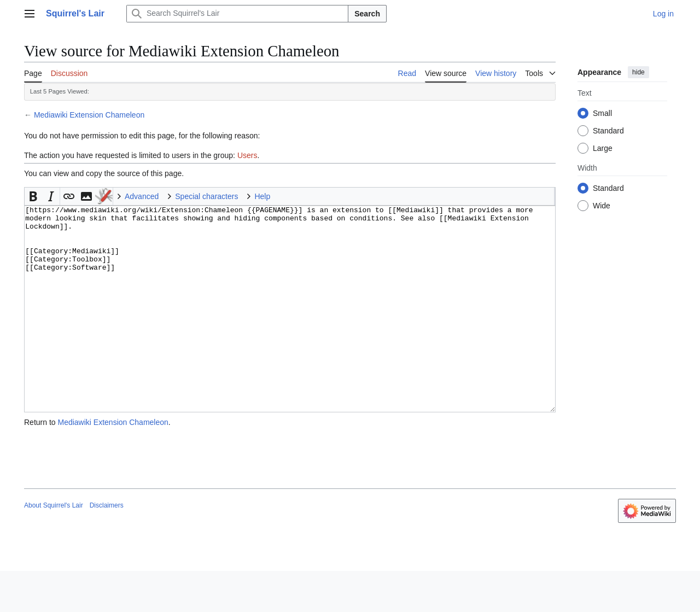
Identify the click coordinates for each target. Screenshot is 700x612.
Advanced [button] (142, 196)
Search (367, 14)
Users (247, 155)
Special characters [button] (206, 196)
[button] (33, 196)
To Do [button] (104, 196)
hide (638, 72)
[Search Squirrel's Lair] (237, 14)
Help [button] (262, 196)
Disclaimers (107, 546)
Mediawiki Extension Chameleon (89, 115)
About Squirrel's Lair (54, 546)
